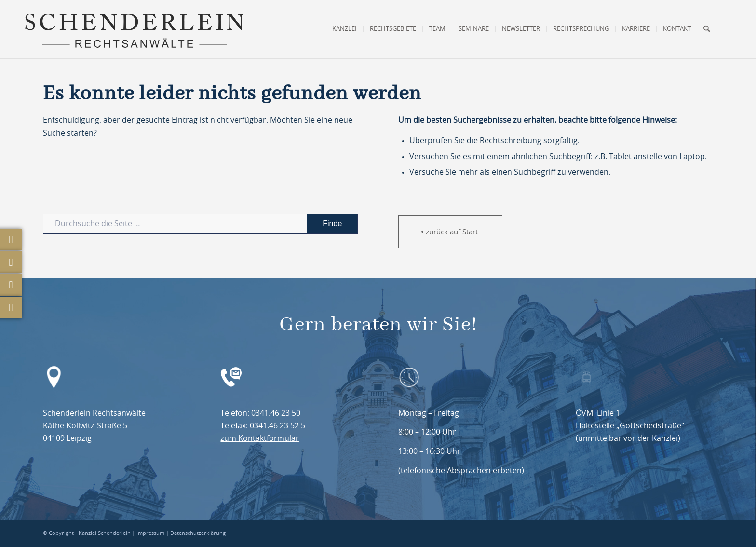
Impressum (150, 533)
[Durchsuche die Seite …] (200, 224)
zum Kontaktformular (260, 438)
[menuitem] (344, 29)
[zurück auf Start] (450, 232)
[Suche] (707, 29)
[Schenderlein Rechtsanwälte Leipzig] (134, 29)
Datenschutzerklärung (198, 533)
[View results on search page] (332, 224)
